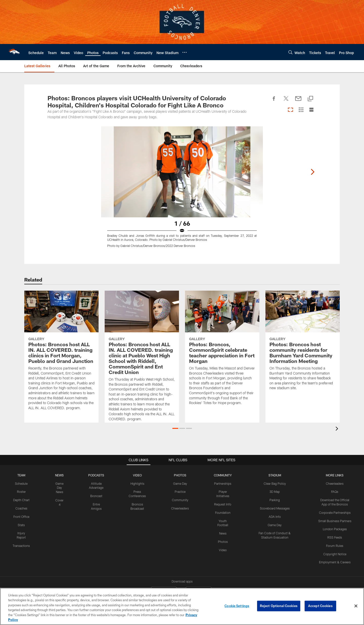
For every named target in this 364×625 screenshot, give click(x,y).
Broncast (96, 496)
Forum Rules (335, 546)
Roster (21, 492)
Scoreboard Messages (275, 508)
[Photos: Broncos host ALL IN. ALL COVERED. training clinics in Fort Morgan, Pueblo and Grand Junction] (61, 353)
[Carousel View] (290, 110)
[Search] (290, 52)
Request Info (223, 504)
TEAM (21, 475)
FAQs (335, 492)
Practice (180, 492)
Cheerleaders (180, 508)
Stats (21, 525)
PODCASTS (96, 475)
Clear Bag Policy (275, 483)
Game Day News (59, 488)
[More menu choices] (185, 52)
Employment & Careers (335, 562)
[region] (182, 606)
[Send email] (298, 101)
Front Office (21, 517)
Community (180, 500)
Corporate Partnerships (335, 513)
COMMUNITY (223, 475)
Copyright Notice (335, 554)
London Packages (335, 529)
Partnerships (223, 483)
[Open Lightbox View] (182, 190)
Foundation (223, 513)
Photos (223, 542)
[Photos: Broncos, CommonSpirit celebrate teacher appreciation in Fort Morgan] (222, 351)
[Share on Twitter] (286, 101)
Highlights (137, 483)
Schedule (21, 483)
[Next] (312, 172)
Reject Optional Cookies (279, 606)
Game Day (180, 483)
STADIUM (275, 475)
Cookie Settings (237, 606)
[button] (175, 428)
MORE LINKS (335, 475)
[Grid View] (301, 110)
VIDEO (137, 475)
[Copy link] (310, 99)
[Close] (356, 606)
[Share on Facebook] (274, 101)
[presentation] (338, 429)
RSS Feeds (335, 537)
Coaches (21, 508)
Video (223, 550)
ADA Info (275, 517)
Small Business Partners (335, 521)
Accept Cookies (320, 606)
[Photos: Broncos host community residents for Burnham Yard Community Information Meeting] (303, 344)
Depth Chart (21, 500)
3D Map (275, 492)
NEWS (59, 475)
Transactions (21, 546)
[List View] (311, 110)
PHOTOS (180, 475)
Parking (275, 500)
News (223, 533)
